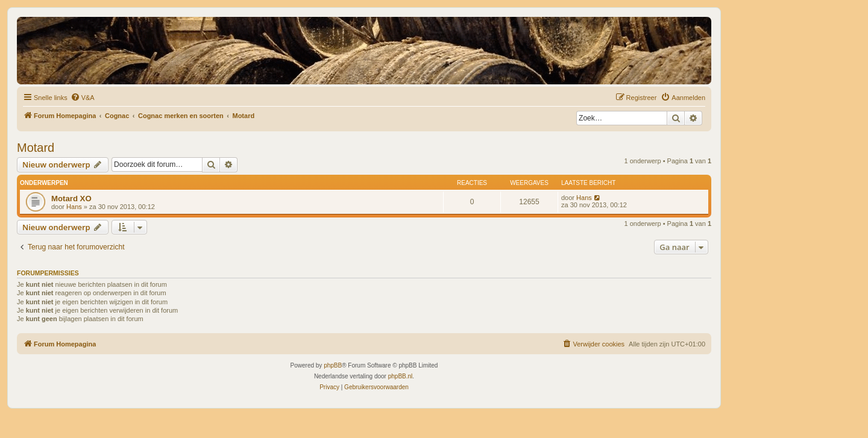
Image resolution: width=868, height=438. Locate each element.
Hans (74, 207)
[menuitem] (83, 98)
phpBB (333, 365)
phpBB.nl (401, 376)
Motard (36, 148)
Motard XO (71, 199)
